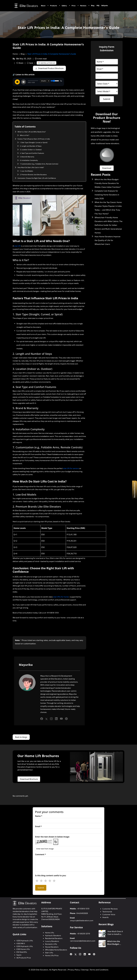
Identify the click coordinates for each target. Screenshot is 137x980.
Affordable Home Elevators (56, 950)
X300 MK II (21, 943)
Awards (105, 917)
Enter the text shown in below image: (52, 837)
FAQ (98, 5)
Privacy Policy (74, 970)
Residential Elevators (54, 938)
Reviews (83, 6)
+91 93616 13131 (83, 909)
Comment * (40, 854)
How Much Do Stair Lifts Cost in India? (31, 167)
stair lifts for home (61, 597)
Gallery (64, 6)
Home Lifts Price (52, 955)
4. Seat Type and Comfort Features (32, 153)
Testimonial (107, 912)
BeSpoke (105, 5)
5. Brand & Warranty (27, 157)
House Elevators (52, 947)
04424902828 (82, 913)
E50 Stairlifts (22, 952)
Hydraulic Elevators (53, 935)
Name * (39, 816)
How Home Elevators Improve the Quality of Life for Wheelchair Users (108, 240)
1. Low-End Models (26, 171)
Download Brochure (29, 779)
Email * (38, 826)
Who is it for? (25, 135)
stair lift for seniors (71, 468)
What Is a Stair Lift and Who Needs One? (32, 132)
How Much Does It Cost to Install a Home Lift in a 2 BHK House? (115, 933)
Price (74, 6)
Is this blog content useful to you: (51, 875)
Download (107, 168)
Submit (107, 99)
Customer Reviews (110, 909)
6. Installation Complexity (29, 160)
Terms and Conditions (99, 970)
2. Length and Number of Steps (31, 146)
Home (15, 54)
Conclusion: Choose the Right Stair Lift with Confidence (37, 178)
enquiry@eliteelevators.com (82, 920)
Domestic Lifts (51, 944)
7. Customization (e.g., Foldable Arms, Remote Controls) (39, 164)
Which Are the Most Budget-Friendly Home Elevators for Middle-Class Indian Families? (108, 183)
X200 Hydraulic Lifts (25, 941)
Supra (19, 955)
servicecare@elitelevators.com (83, 941)
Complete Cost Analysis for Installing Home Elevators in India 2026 (107, 195)
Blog (93, 5)
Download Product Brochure (49, 68)
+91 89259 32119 (83, 934)
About (43, 6)
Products (54, 6)
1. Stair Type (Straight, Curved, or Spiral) (34, 142)
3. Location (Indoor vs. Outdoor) (31, 150)
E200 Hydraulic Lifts (25, 946)
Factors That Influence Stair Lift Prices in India (34, 139)
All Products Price (24, 958)
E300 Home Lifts (23, 949)
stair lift (17, 246)
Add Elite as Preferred (47, 63)
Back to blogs (21, 737)
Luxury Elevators (52, 941)
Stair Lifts (49, 953)
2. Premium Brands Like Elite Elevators (33, 175)
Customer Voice (109, 914)
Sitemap (85, 970)
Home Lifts (50, 933)
